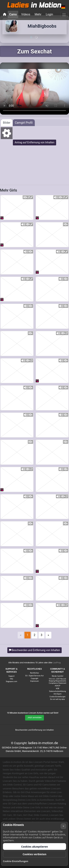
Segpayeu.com (11, 681)
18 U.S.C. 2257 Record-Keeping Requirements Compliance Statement (57, 681)
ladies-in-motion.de (43, 743)
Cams (13, 14)
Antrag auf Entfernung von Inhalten (34, 142)
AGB (57, 688)
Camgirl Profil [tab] (24, 123)
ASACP (58, 686)
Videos (26, 14)
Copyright (35, 678)
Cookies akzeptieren (35, 847)
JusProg (57, 663)
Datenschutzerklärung (57, 691)
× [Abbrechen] (63, 826)
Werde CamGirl (57, 676)
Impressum (34, 681)
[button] (63, 7)
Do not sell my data (58, 699)
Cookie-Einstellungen (57, 697)
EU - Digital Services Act (34, 676)
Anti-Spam (57, 694)
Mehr (38, 14)
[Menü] (64, 15)
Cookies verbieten (34, 854)
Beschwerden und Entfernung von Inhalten (34, 730)
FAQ (11, 679)
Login (49, 14)
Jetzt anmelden (34, 718)
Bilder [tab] (7, 123)
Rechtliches (34, 673)
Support (11, 676)
